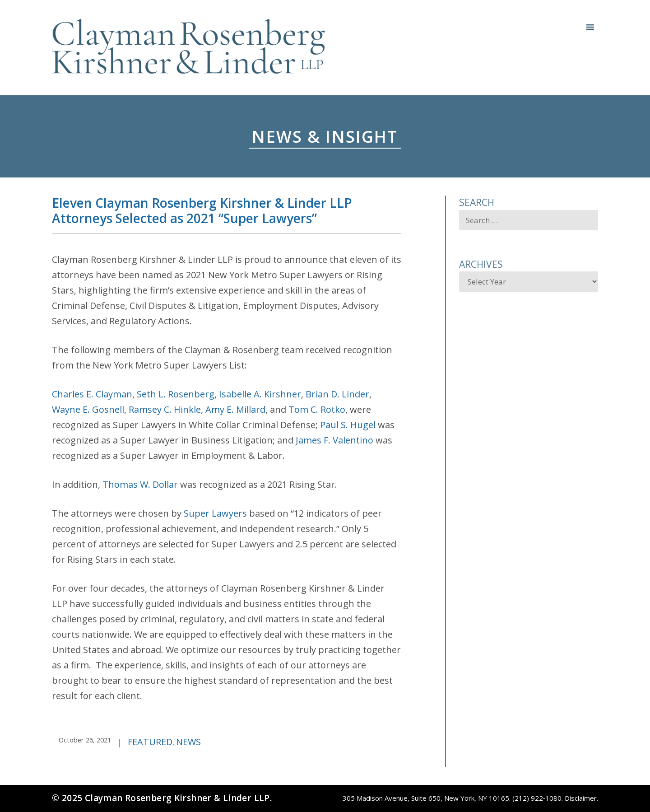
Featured (150, 742)
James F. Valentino (334, 440)
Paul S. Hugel (348, 425)
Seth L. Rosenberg (176, 394)
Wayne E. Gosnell (88, 409)
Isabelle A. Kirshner (260, 394)
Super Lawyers (215, 513)
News (188, 742)
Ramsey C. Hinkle (165, 409)
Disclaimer (581, 798)
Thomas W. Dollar (140, 484)
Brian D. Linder (337, 394)
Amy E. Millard (235, 409)
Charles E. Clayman (92, 394)
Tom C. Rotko (317, 409)
